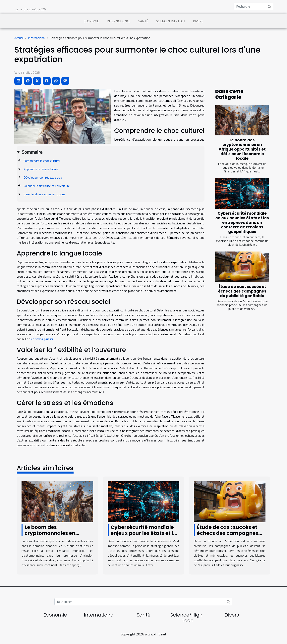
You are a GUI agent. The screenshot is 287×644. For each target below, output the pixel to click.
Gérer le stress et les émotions (44, 194)
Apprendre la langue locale (41, 169)
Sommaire (32, 152)
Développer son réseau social (43, 177)
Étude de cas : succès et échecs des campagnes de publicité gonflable (242, 291)
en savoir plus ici (42, 339)
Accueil (19, 38)
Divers (198, 21)
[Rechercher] (253, 6)
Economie (91, 21)
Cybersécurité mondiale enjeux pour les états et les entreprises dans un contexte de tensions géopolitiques (242, 223)
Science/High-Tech (171, 21)
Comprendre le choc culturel (42, 161)
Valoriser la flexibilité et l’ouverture (47, 186)
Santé (143, 21)
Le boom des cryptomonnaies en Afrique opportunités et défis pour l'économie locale (242, 149)
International (119, 21)
